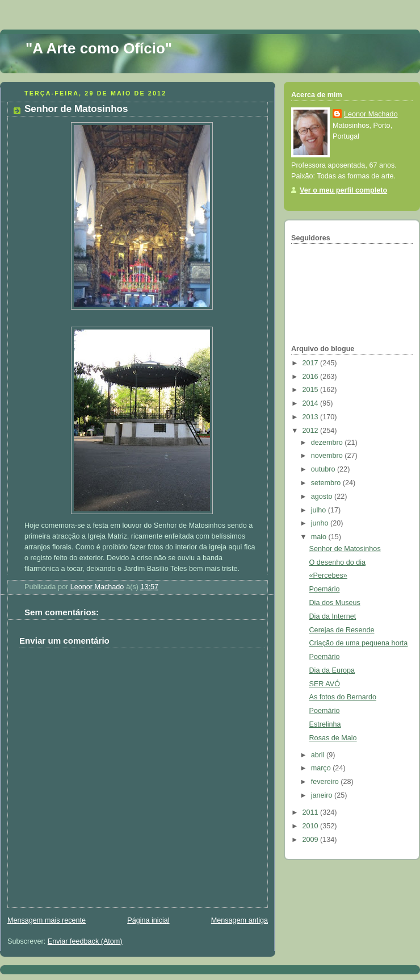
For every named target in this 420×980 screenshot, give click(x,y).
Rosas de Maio (333, 738)
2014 (312, 403)
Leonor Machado (371, 114)
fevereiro (326, 782)
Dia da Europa (332, 670)
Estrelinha (325, 724)
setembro (327, 483)
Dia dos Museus (335, 603)
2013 (312, 417)
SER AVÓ (325, 684)
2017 (312, 363)
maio (320, 537)
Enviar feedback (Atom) (85, 941)
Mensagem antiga (240, 920)
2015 (312, 390)
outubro (324, 469)
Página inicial (148, 920)
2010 (312, 826)
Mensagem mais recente (47, 920)
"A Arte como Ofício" (99, 48)
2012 (312, 431)
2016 (312, 377)
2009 (312, 840)
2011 (312, 812)
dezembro (328, 443)
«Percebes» (328, 576)
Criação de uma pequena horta (359, 643)
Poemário (325, 589)
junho (321, 523)
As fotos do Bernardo (343, 697)
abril (319, 755)
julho (320, 510)
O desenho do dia (338, 562)
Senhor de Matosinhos (345, 549)
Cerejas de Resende (342, 630)
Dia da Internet (333, 616)
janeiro (323, 795)
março (322, 768)
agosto (323, 497)
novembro (328, 456)
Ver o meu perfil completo (343, 190)
